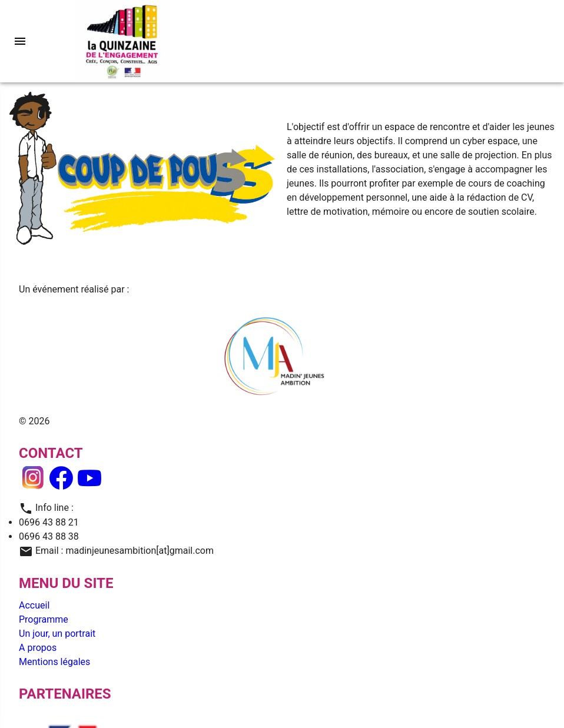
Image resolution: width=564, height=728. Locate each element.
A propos (38, 648)
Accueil (34, 605)
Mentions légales (54, 662)
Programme (44, 619)
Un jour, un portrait (57, 634)
